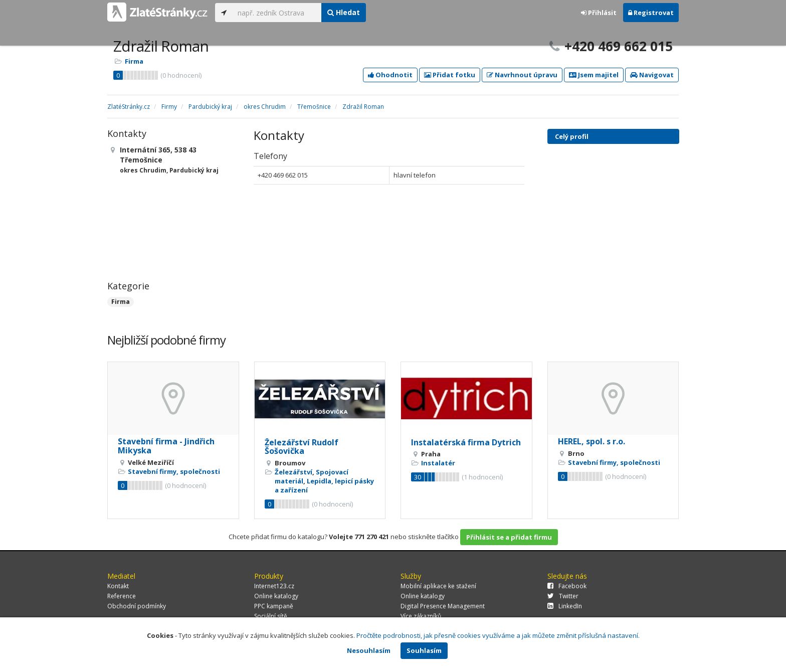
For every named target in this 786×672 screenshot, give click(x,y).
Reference (122, 596)
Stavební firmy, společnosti (174, 471)
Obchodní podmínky (137, 606)
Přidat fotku (450, 75)
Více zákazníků (421, 616)
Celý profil (572, 136)
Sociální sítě (271, 616)
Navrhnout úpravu (522, 75)
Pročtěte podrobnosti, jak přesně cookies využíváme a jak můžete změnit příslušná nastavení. (498, 635)
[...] (277, 13)
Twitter (563, 596)
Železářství (293, 472)
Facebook (567, 586)
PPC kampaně (274, 606)
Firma (134, 61)
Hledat (344, 12)
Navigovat (652, 75)
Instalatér (438, 463)
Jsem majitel (594, 75)
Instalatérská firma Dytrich (466, 442)
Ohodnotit (390, 75)
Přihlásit (599, 13)
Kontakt (118, 586)
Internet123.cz (274, 586)
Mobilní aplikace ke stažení (438, 586)
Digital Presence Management (443, 606)
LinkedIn (565, 606)
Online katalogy (276, 596)
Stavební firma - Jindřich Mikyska (166, 446)
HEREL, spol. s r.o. (592, 441)
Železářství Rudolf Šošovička (302, 447)
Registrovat (651, 13)
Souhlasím (424, 650)
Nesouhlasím (369, 650)
